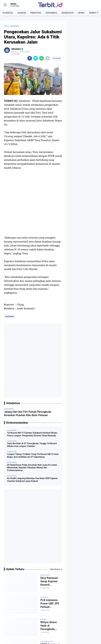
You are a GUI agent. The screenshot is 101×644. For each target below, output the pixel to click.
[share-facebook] (30, 58)
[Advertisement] (84, 34)
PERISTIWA (36, 13)
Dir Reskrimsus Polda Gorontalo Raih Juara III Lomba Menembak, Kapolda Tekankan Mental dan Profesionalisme (32, 468)
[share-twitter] (36, 58)
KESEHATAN (68, 13)
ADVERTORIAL (47, 642)
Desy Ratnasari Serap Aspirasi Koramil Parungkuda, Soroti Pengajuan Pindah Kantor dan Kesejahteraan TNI (51, 581)
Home (6, 26)
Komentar (57, 58)
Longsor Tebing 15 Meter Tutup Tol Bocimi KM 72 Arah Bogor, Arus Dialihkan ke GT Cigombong (33, 456)
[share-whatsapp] (41, 58)
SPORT (81, 13)
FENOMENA (51, 13)
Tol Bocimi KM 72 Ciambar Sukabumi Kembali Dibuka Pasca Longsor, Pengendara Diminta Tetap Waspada (32, 434)
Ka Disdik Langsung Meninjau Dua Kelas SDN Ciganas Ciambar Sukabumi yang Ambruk (32, 480)
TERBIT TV (94, 13)
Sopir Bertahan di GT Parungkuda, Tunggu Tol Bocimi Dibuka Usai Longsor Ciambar (32, 445)
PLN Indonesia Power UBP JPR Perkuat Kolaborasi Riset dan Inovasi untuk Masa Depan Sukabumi (51, 604)
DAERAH (22, 13)
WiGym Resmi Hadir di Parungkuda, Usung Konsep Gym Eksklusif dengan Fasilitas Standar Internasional (50, 626)
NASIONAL (8, 13)
